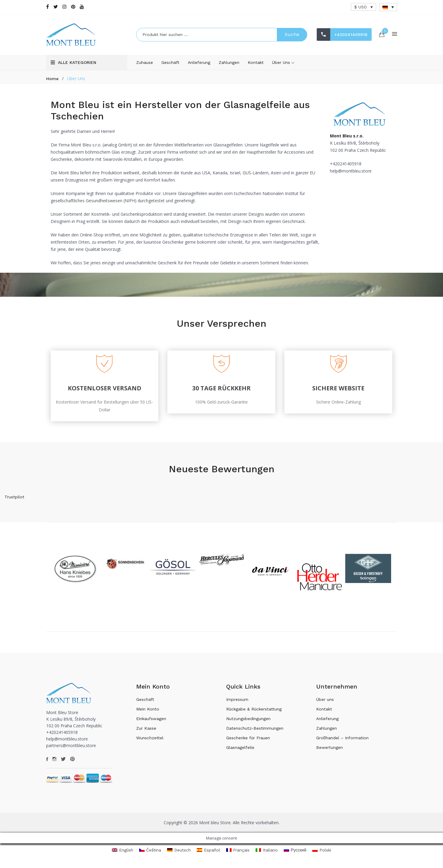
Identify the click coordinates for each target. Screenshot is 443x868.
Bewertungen (329, 750)
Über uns (283, 65)
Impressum (237, 702)
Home (52, 81)
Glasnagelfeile (240, 750)
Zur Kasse (146, 731)
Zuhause (145, 65)
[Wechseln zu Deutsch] (179, 853)
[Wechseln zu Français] (238, 853)
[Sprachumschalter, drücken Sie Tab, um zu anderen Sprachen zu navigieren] (388, 7)
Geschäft (170, 65)
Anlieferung (199, 65)
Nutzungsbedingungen (248, 721)
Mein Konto (148, 712)
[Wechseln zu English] (123, 853)
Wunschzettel (150, 740)
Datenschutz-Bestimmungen (255, 731)
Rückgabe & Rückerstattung (254, 712)
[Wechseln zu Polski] (322, 853)
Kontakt (256, 65)
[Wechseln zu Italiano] (267, 853)
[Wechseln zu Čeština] (150, 853)
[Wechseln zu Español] (208, 853)
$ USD (361, 7)
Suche (292, 36)
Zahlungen (229, 65)
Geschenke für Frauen (248, 740)
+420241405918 (337, 42)
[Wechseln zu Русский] (295, 853)
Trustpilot (14, 500)
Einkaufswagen (151, 721)
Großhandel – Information (342, 740)
